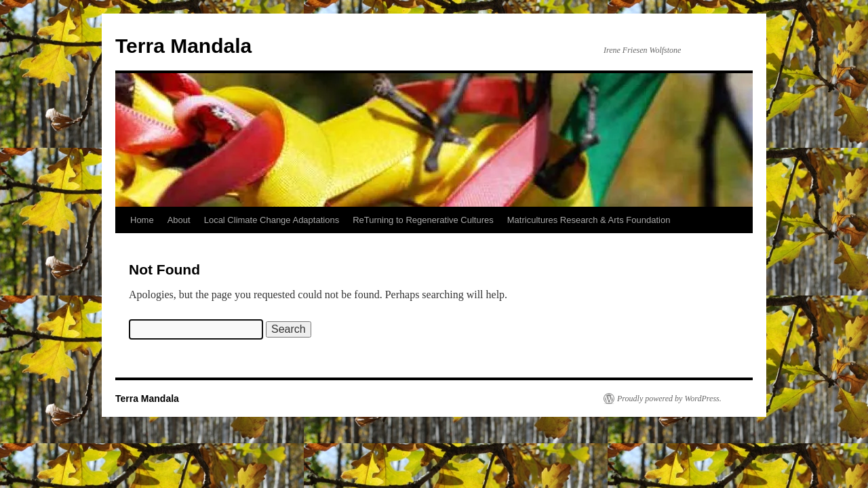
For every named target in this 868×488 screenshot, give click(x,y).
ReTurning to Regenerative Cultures (423, 220)
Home (142, 220)
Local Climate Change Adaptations (272, 220)
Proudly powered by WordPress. (669, 399)
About (179, 220)
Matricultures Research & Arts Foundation (589, 220)
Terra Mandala (183, 46)
